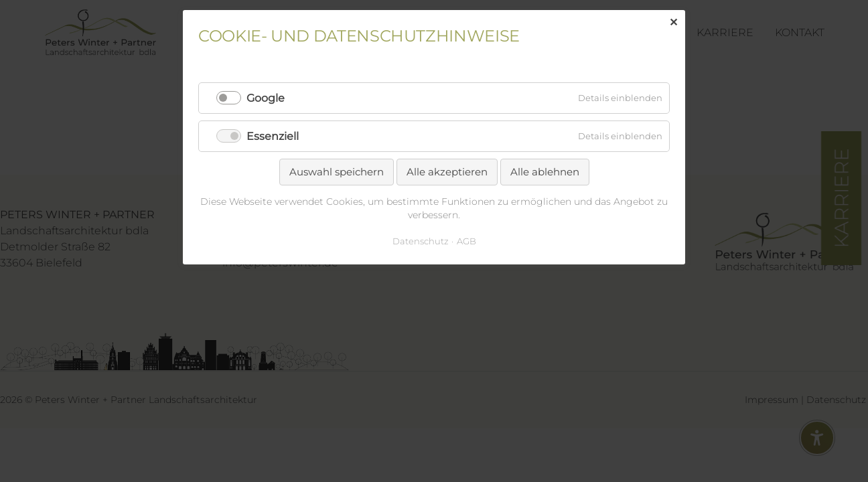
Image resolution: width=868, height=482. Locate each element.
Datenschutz (421, 241)
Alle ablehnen (545, 172)
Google (266, 98)
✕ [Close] (673, 22)
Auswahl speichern (337, 172)
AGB (466, 241)
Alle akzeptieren (447, 172)
